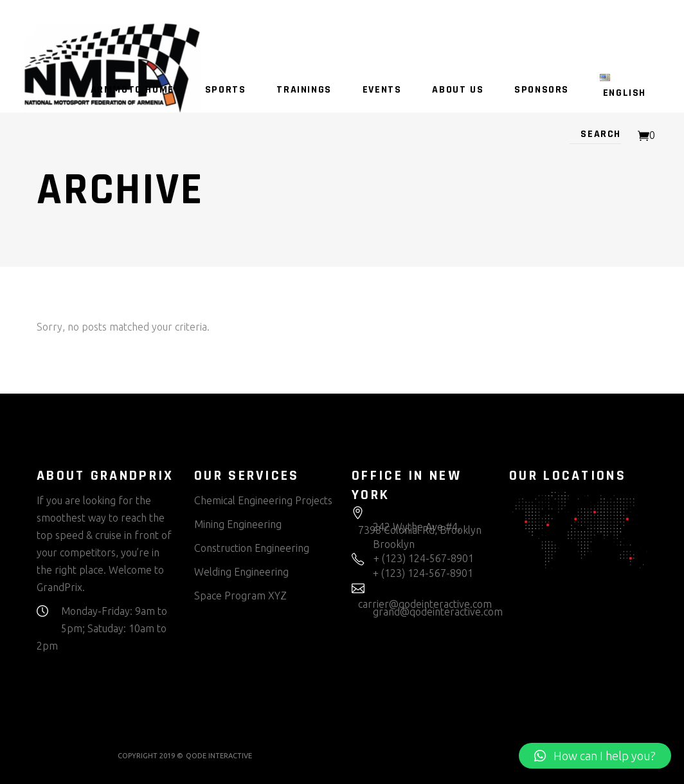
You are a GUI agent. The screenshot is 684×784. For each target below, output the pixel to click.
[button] (595, 756)
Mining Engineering (238, 524)
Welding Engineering (241, 572)
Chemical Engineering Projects (263, 500)
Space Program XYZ (240, 596)
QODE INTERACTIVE (219, 756)
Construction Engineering (252, 548)
